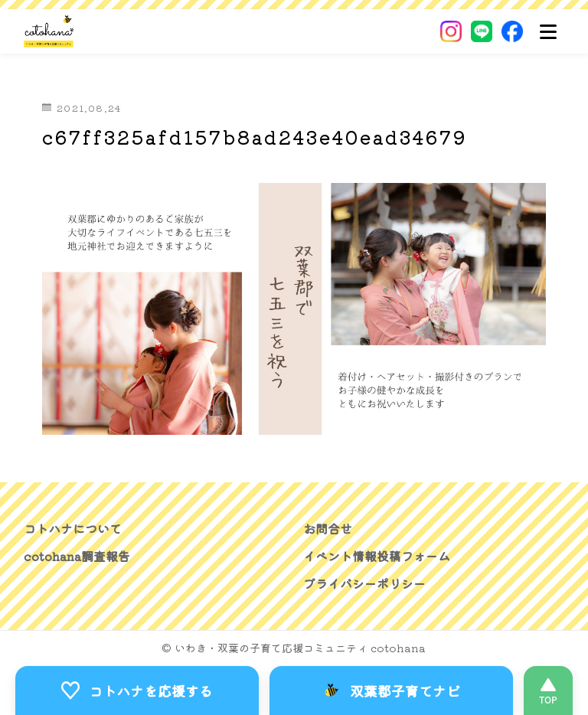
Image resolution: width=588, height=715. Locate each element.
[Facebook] (512, 31)
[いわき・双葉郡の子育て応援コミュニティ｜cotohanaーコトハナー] (49, 31)
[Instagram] (451, 31)
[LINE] (482, 31)
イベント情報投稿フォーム (377, 557)
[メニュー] (548, 31)
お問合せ (328, 529)
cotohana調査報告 (77, 557)
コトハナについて (73, 529)
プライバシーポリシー (364, 584)
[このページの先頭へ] (548, 691)
